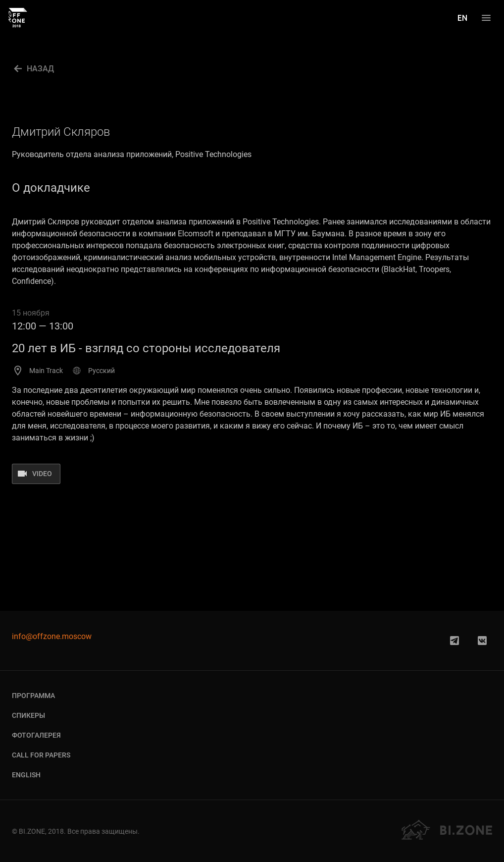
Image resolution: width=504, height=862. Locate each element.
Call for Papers (41, 755)
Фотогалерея (36, 735)
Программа (33, 696)
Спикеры (28, 715)
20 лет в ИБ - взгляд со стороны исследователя (146, 348)
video (42, 474)
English (26, 775)
